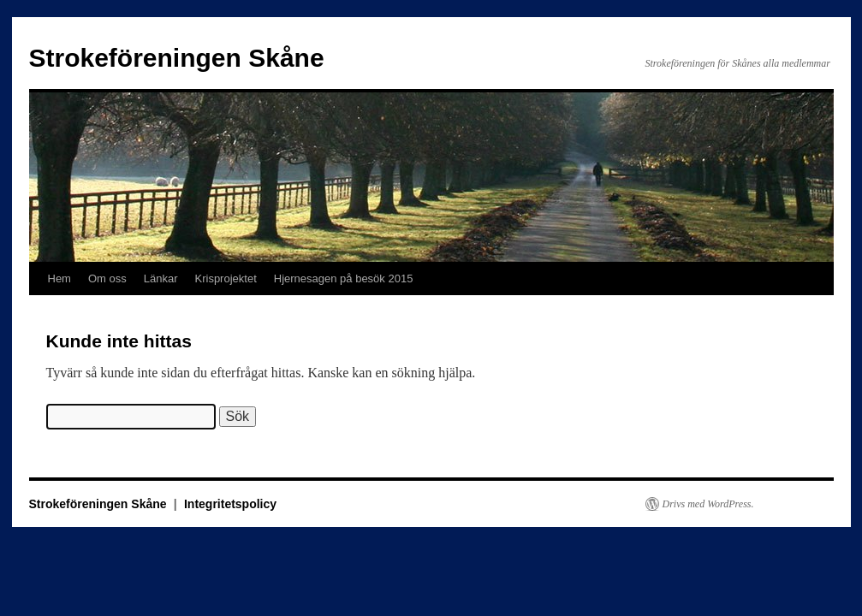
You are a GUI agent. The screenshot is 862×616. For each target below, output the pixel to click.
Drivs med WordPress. (708, 504)
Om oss (107, 278)
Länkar (161, 278)
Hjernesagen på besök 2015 (344, 278)
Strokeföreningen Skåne (177, 58)
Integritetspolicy (230, 504)
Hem (59, 278)
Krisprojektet (226, 278)
